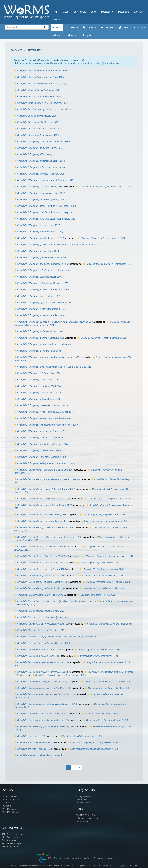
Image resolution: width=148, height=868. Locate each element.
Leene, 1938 (37, 90)
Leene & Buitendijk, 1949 (43, 180)
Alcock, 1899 (35, 116)
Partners (7, 806)
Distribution (90, 27)
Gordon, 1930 (40, 569)
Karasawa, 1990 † (45, 726)
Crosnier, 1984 (41, 444)
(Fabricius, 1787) (41, 283)
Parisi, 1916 (39, 431)
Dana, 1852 (36, 154)
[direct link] (96, 63)
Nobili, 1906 (38, 277)
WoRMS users (9, 809)
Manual (73, 35)
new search (84, 63)
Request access (84, 803)
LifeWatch (139, 12)
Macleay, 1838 (36, 122)
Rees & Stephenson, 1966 (46, 357)
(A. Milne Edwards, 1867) (45, 489)
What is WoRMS (10, 796)
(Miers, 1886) (103, 187)
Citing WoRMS (84, 796)
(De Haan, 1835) (38, 351)
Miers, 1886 (38, 187)
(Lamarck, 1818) (45, 694)
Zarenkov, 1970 (39, 315)
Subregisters (80, 12)
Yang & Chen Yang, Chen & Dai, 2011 (52, 367)
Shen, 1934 (39, 77)
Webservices (83, 822)
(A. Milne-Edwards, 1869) (42, 142)
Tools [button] (58, 35)
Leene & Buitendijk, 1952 (44, 109)
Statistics (139, 27)
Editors (123, 27)
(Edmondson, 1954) (108, 264)
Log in (87, 35)
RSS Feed (10, 840)
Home (56, 12)
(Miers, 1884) (38, 450)
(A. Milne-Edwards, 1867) (42, 270)
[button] (15, 71)
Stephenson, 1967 (40, 71)
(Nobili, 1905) (39, 595)
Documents (124, 12)
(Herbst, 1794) (37, 373)
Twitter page (11, 837)
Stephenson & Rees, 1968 (46, 425)
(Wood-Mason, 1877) (40, 84)
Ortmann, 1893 (42, 643)
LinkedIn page (12, 843)
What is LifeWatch (11, 800)
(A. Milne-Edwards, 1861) (43, 303)
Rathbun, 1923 (37, 296)
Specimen (107, 27)
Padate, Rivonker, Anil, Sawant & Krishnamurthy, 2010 (58, 245)
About (66, 12)
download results (111, 63)
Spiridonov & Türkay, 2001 (44, 212)
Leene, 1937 (39, 193)
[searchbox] (23, 27)
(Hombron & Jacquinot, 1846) (44, 412)
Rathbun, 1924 (40, 309)
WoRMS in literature (12, 812)
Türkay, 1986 (38, 148)
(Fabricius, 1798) (38, 129)
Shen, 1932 (41, 547)
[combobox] (23, 27)
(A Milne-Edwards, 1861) (41, 103)
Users (94, 12)
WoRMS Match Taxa (86, 815)
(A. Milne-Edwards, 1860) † (38, 755)
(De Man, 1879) (42, 688)
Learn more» (109, 858)
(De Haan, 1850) (40, 167)
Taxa (57, 27)
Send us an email (13, 834)
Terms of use (83, 800)
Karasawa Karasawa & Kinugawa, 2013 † (53, 322)
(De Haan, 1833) (40, 257)
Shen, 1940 (36, 251)
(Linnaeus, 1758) (38, 232)
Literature (72, 27)
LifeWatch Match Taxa (87, 818)
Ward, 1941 (38, 386)
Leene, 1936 (42, 720)
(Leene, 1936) (105, 720)
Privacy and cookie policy (126, 866)
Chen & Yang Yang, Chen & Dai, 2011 (57, 637)
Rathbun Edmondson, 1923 (45, 206)
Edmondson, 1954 (41, 264)
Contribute (58, 20)
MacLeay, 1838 (40, 576)
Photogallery (107, 12)
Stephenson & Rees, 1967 (44, 219)
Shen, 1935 (39, 611)
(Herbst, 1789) (39, 199)
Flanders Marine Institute (63, 866)
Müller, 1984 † (41, 714)
